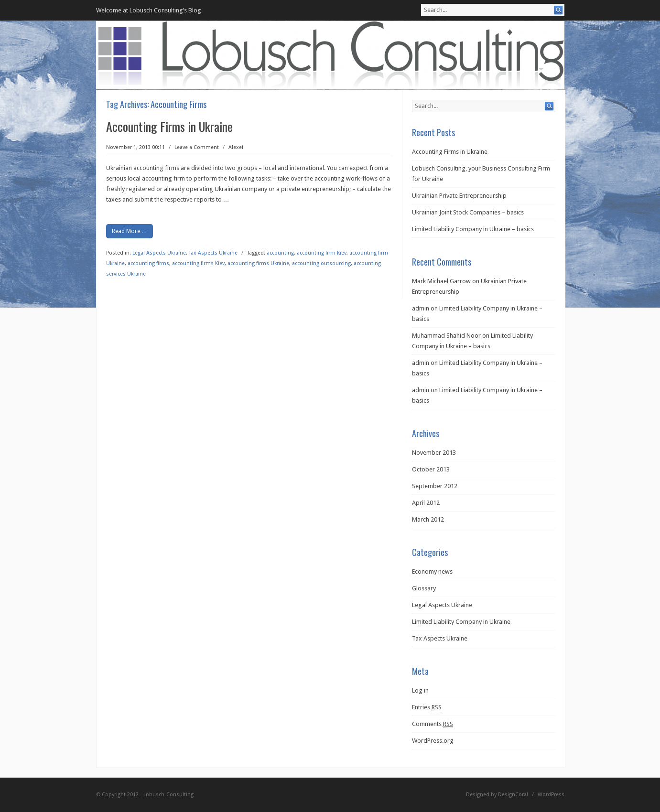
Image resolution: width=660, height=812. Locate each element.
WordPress (551, 795)
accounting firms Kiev (198, 263)
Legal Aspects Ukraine (159, 253)
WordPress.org (433, 741)
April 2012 (426, 503)
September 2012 (435, 486)
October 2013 (431, 469)
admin (421, 308)
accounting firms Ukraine (258, 263)
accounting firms (148, 263)
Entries (427, 707)
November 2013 (434, 453)
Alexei (236, 147)
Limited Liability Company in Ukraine (461, 622)
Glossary (424, 588)
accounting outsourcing (321, 263)
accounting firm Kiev (322, 253)
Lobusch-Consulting (168, 795)
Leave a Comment (197, 147)
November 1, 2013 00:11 (135, 147)
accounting (280, 253)
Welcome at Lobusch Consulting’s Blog (149, 10)
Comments (433, 724)
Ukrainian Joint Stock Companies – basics (468, 212)
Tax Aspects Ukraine (213, 253)
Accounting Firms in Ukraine (169, 126)
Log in (420, 690)
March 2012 (428, 519)
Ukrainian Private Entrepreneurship (459, 196)
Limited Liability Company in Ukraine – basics (473, 229)
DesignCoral (513, 795)
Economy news (432, 572)
